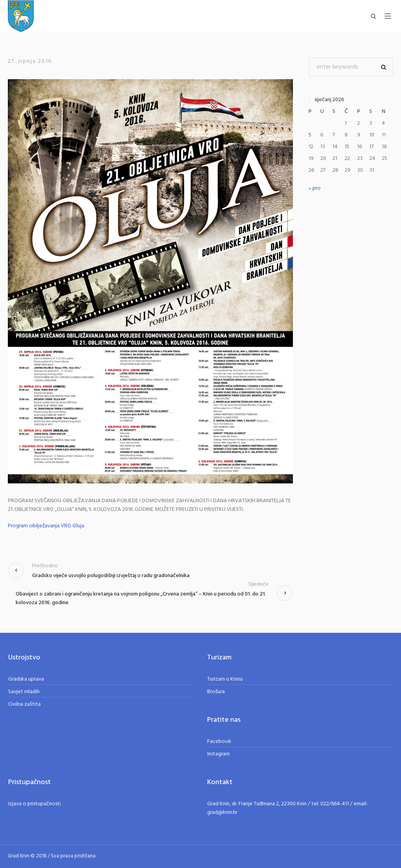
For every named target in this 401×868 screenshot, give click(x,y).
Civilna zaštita (24, 704)
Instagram (219, 754)
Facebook (219, 742)
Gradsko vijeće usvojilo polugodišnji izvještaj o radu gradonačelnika (111, 576)
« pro (315, 188)
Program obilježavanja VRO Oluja (46, 526)
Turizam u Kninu (225, 679)
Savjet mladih (24, 692)
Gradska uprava (26, 679)
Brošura (216, 692)
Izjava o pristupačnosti (34, 804)
